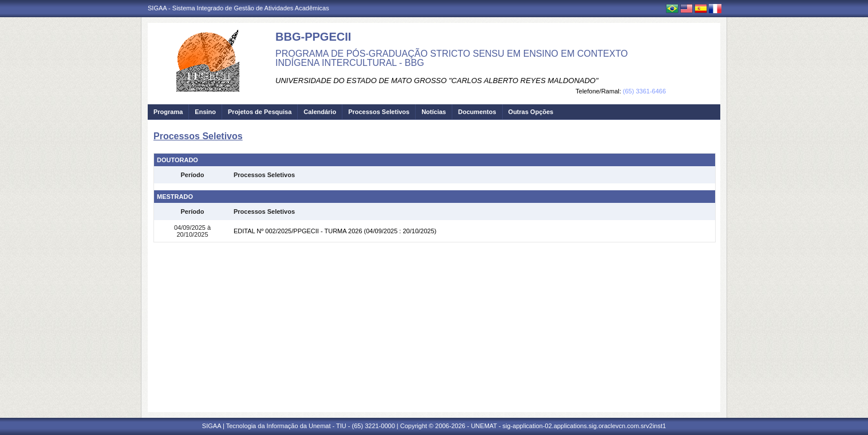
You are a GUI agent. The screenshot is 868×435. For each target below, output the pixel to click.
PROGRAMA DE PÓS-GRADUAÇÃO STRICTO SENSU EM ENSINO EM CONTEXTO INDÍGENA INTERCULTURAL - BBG (452, 58)
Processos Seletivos (379, 112)
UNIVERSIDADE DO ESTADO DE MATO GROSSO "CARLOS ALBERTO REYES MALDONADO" (437, 81)
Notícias (434, 112)
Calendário (320, 112)
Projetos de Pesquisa (260, 112)
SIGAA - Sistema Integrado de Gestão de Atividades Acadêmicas (238, 8)
